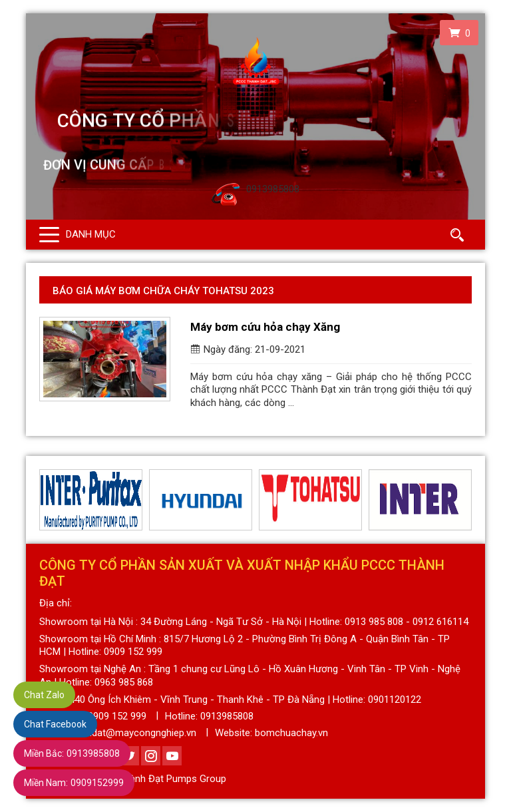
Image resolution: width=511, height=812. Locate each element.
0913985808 (72, 753)
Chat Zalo (44, 695)
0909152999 (74, 783)
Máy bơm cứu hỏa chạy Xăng (265, 327)
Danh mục (91, 234)
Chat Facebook (55, 724)
